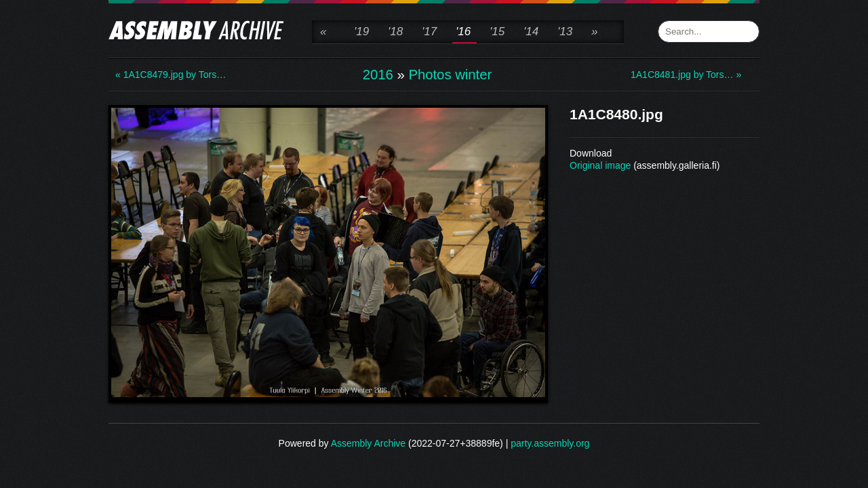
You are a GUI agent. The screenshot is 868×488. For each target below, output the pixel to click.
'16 (463, 32)
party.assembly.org (550, 443)
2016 (378, 75)
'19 (361, 32)
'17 (429, 32)
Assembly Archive (368, 443)
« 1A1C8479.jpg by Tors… (170, 75)
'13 (565, 32)
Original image (600, 165)
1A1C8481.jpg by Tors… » (685, 75)
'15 (497, 32)
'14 (531, 32)
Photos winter (450, 75)
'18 (395, 32)
